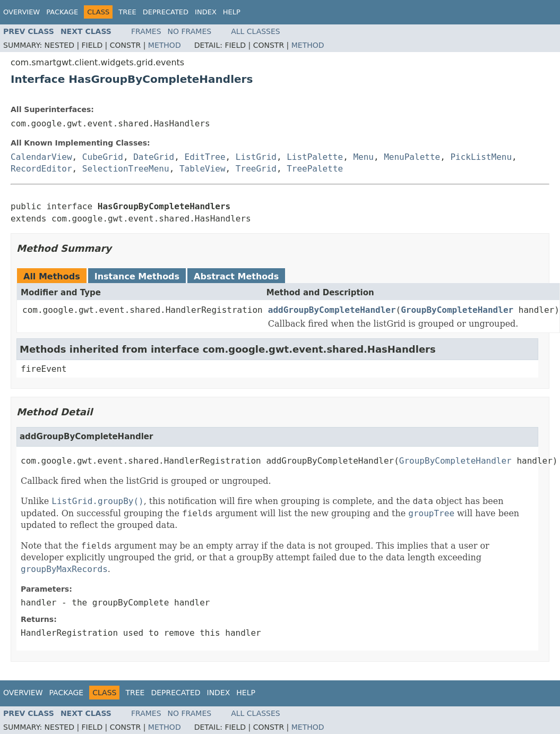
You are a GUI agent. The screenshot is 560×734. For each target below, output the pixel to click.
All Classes (256, 31)
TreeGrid (256, 169)
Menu (363, 157)
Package (62, 12)
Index (206, 12)
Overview (21, 12)
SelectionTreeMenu (126, 169)
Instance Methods (137, 276)
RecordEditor (41, 169)
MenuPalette (412, 157)
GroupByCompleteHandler (457, 310)
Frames (146, 31)
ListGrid (256, 157)
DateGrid (154, 157)
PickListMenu (481, 157)
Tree (127, 12)
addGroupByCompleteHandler (332, 310)
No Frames (190, 31)
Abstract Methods (236, 276)
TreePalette (315, 169)
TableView (203, 169)
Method (165, 45)
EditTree (205, 157)
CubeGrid (103, 157)
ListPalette (315, 157)
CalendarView (41, 157)
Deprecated (166, 12)
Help (232, 12)
